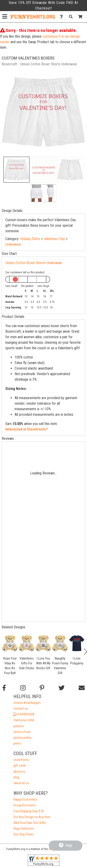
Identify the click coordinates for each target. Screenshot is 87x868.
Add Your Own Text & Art (30, 823)
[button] (16, 170)
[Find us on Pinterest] (42, 688)
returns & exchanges (27, 703)
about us (19, 772)
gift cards (20, 766)
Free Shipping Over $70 (29, 811)
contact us (21, 709)
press (17, 743)
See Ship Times (24, 834)
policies (19, 726)
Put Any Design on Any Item (32, 817)
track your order (24, 720)
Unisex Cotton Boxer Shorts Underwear (34, 263)
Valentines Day (54, 239)
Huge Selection (24, 829)
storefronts (21, 760)
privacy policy (22, 738)
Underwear (13, 244)
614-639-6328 (24, 714)
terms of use (22, 732)
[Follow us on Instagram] (23, 688)
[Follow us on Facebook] (4, 688)
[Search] (72, 17)
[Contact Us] (63, 17)
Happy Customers (25, 800)
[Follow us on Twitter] (61, 688)
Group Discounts (25, 805)
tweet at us (21, 783)
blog (16, 777)
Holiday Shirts (30, 239)
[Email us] (82, 688)
